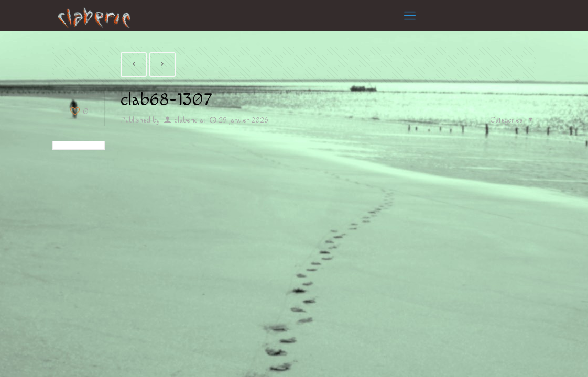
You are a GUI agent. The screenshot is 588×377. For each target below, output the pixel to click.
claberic (186, 120)
